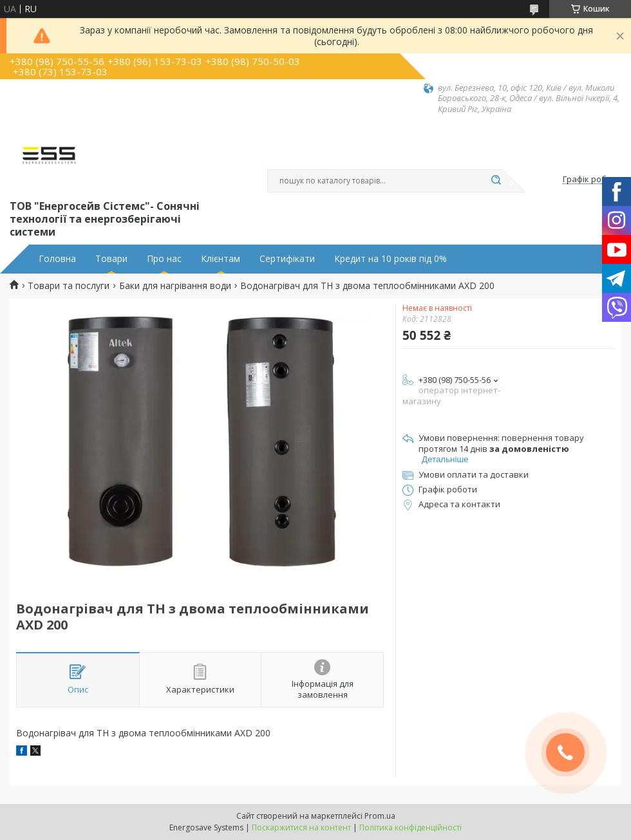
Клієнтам (221, 259)
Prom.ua (380, 816)
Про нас (164, 259)
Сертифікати (287, 259)
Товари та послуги (69, 286)
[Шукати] (496, 181)
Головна (57, 259)
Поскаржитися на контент (301, 827)
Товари (111, 259)
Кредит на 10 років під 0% (391, 259)
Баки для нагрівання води (175, 286)
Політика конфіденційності (410, 827)
